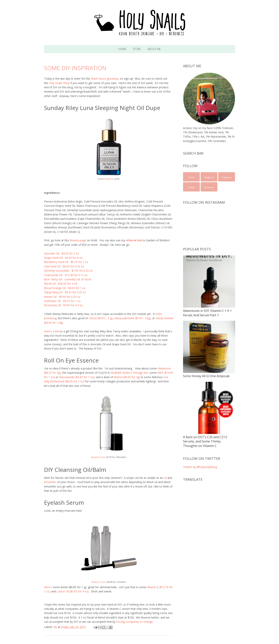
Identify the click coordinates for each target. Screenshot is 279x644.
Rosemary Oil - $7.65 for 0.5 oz (63, 305)
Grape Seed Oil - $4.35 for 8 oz (63, 258)
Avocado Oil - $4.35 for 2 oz (61, 253)
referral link (134, 240)
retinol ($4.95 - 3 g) (101, 318)
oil (165, 478)
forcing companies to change (134, 622)
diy (55, 627)
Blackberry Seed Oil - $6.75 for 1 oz (66, 262)
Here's (48, 587)
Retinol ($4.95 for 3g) (127, 377)
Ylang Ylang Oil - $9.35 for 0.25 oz (65, 292)
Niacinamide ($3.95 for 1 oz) (77, 377)
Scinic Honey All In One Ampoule (206, 376)
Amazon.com (98, 457)
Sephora (109, 179)
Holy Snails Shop (59, 83)
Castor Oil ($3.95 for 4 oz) (73, 591)
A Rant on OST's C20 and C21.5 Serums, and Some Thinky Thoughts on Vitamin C (205, 441)
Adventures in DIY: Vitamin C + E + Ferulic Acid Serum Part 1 (207, 313)
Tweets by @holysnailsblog (200, 467)
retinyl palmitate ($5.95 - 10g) (132, 318)
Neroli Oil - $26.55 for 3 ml (61, 284)
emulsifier (50, 482)
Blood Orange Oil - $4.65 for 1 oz (65, 288)
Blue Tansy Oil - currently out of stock (68, 279)
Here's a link (52, 331)
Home (122, 49)
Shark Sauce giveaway (105, 79)
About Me (154, 49)
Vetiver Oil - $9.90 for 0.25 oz (62, 297)
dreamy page (78, 240)
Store (137, 49)
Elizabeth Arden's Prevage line (129, 373)
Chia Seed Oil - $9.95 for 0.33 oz (64, 266)
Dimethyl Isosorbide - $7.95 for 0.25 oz (68, 271)
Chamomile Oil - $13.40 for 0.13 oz (66, 275)
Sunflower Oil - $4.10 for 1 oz (62, 301)
